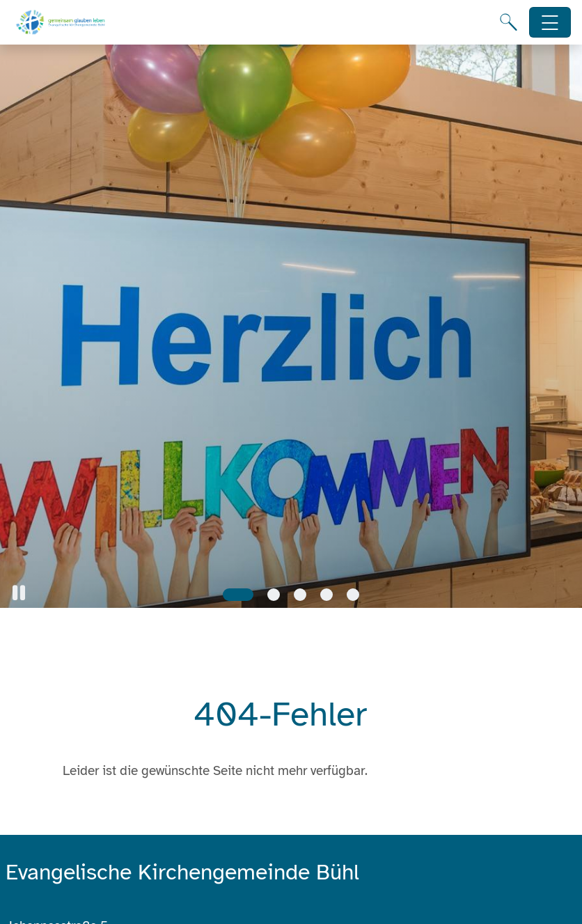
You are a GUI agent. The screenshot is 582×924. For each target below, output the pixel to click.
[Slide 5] (353, 595)
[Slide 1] (238, 595)
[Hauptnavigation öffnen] (550, 23)
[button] (19, 593)
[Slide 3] (300, 595)
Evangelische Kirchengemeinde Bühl (182, 872)
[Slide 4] (327, 595)
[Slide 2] (274, 595)
